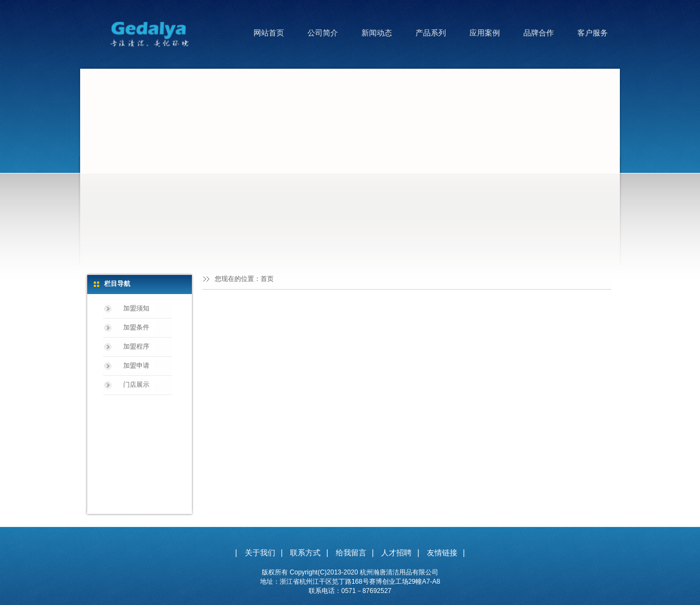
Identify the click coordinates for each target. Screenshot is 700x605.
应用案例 (485, 33)
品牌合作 (539, 33)
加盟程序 (136, 346)
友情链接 (442, 553)
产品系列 (431, 33)
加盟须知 (136, 308)
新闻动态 (377, 33)
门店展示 (136, 385)
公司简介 (323, 33)
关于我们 (260, 553)
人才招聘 (396, 553)
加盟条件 (136, 327)
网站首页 (269, 33)
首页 (267, 279)
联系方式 (305, 553)
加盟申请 (136, 366)
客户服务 (593, 33)
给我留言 (351, 553)
